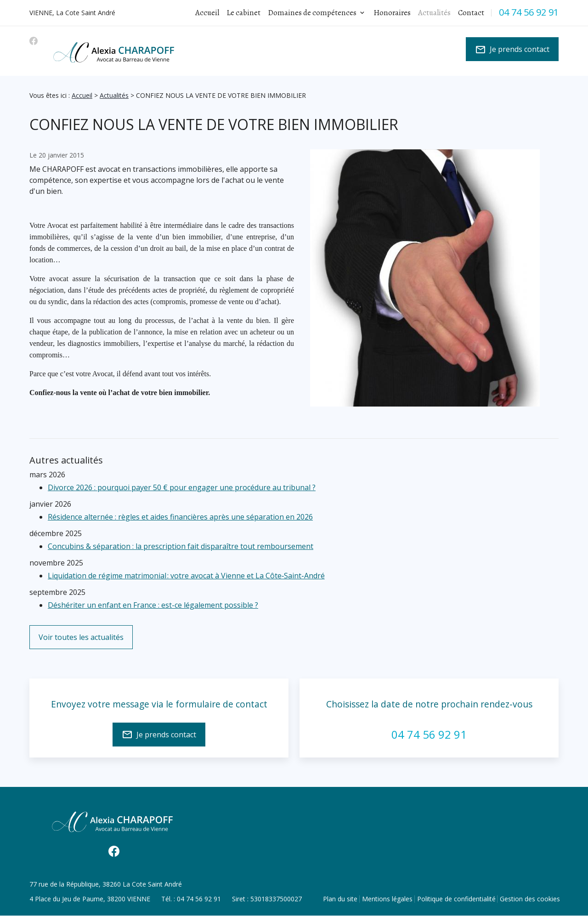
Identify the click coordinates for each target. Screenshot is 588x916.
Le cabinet (243, 13)
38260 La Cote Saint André (106, 884)
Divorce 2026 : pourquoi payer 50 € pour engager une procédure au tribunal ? (182, 487)
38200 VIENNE (90, 899)
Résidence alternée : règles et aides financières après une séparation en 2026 (180, 517)
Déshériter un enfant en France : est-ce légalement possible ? (153, 605)
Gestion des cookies (530, 899)
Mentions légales (387, 899)
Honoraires (392, 13)
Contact (471, 13)
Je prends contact (512, 50)
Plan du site (340, 899)
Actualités (114, 95)
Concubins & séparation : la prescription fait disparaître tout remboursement (181, 546)
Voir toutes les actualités (81, 637)
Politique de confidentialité (456, 899)
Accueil (207, 13)
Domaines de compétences (312, 13)
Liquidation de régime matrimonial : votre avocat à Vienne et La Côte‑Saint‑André (186, 576)
